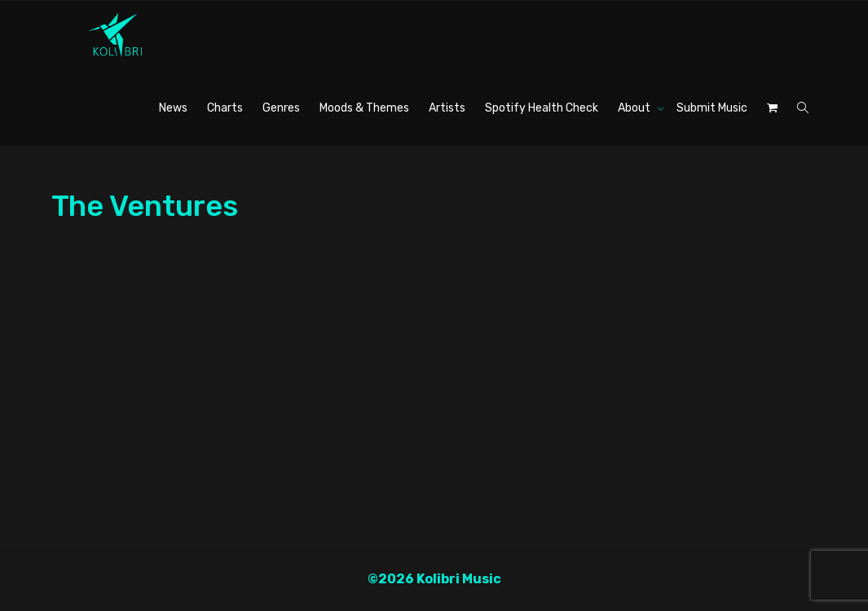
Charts (225, 108)
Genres (281, 108)
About (635, 108)
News (173, 108)
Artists (447, 108)
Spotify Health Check (542, 108)
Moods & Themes (364, 108)
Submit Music (712, 108)
